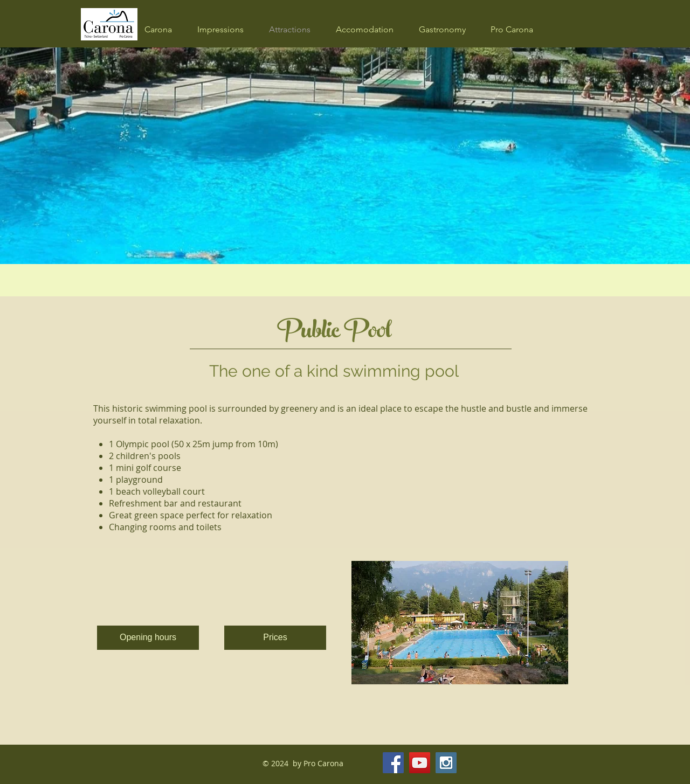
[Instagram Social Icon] (446, 763)
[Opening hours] (148, 638)
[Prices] (275, 638)
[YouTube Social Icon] (420, 763)
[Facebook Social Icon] (393, 763)
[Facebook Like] (516, 763)
